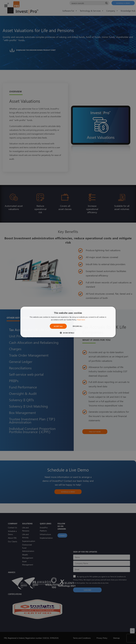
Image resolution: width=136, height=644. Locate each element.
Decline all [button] (77, 326)
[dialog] (68, 322)
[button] (68, 333)
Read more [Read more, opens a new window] (81, 320)
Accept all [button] (58, 326)
